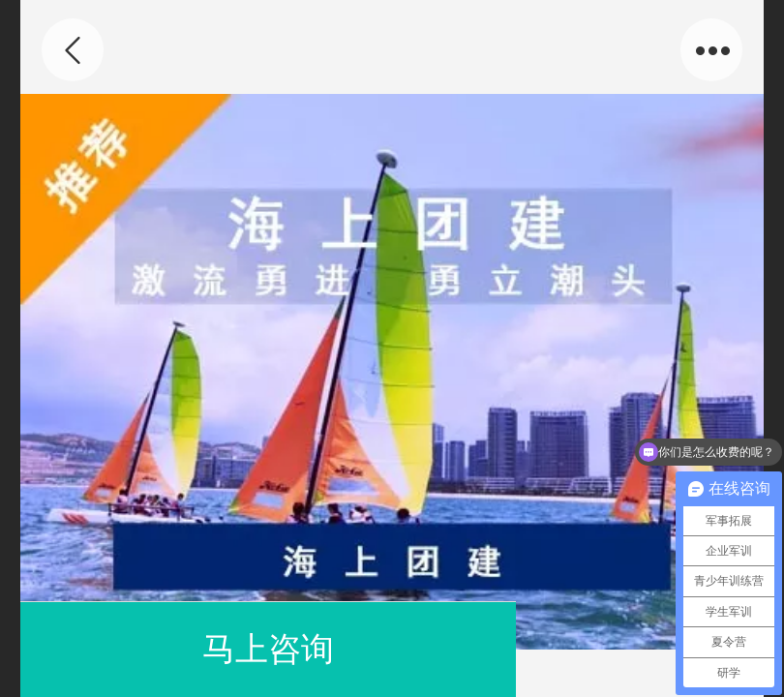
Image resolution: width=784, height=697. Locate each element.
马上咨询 (268, 649)
